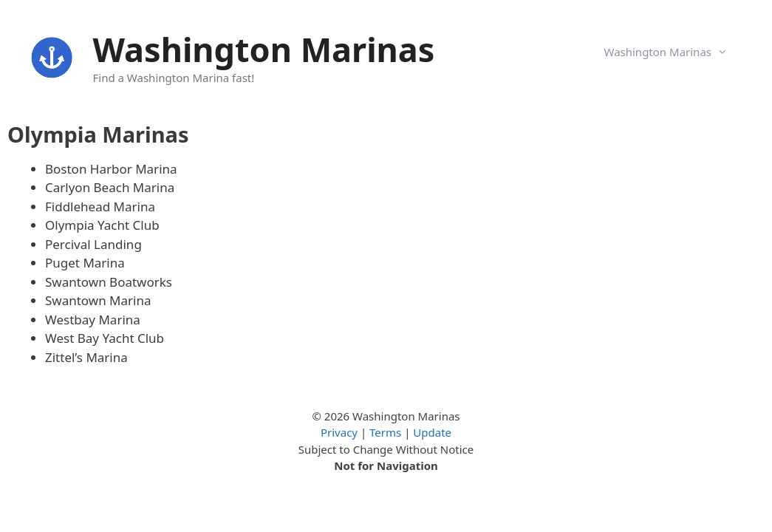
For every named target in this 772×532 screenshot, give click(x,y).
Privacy (339, 432)
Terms (385, 432)
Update (432, 432)
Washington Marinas (264, 49)
